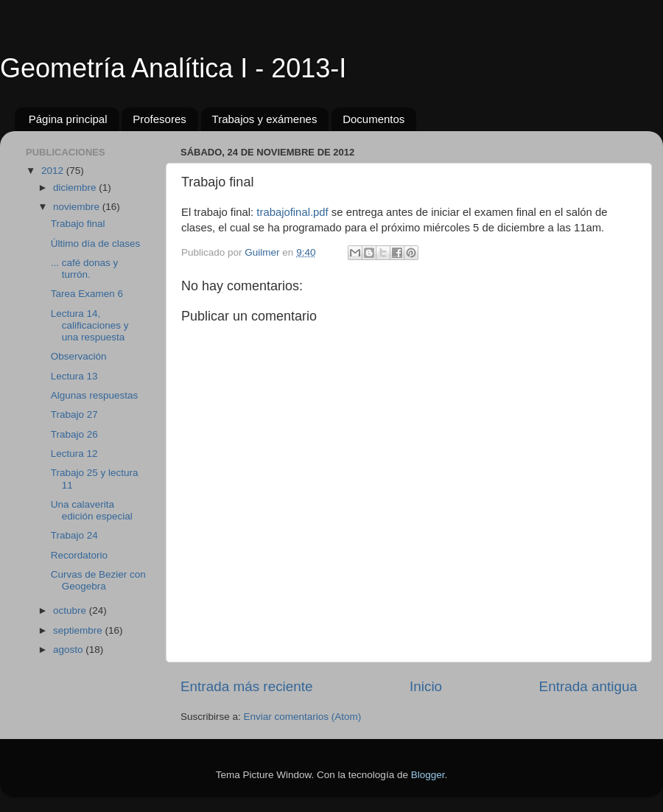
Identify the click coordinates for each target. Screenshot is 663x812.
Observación (79, 356)
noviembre (78, 207)
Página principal (68, 119)
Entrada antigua (588, 686)
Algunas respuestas (95, 395)
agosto (69, 650)
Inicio (426, 686)
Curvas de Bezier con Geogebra (98, 580)
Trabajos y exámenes (265, 119)
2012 (54, 171)
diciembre (76, 188)
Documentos (373, 119)
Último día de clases (96, 244)
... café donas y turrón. (85, 269)
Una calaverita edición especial (92, 510)
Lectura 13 (74, 376)
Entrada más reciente (247, 686)
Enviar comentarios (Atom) (303, 717)
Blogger (428, 775)
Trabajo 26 (74, 434)
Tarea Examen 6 (87, 294)
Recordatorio (79, 555)
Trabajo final (78, 224)
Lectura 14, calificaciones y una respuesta (90, 325)
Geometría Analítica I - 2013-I (173, 68)
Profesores (159, 119)
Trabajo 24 (74, 535)
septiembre (79, 630)
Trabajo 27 (74, 414)
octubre (71, 610)
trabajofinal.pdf (292, 212)
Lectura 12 (74, 454)
